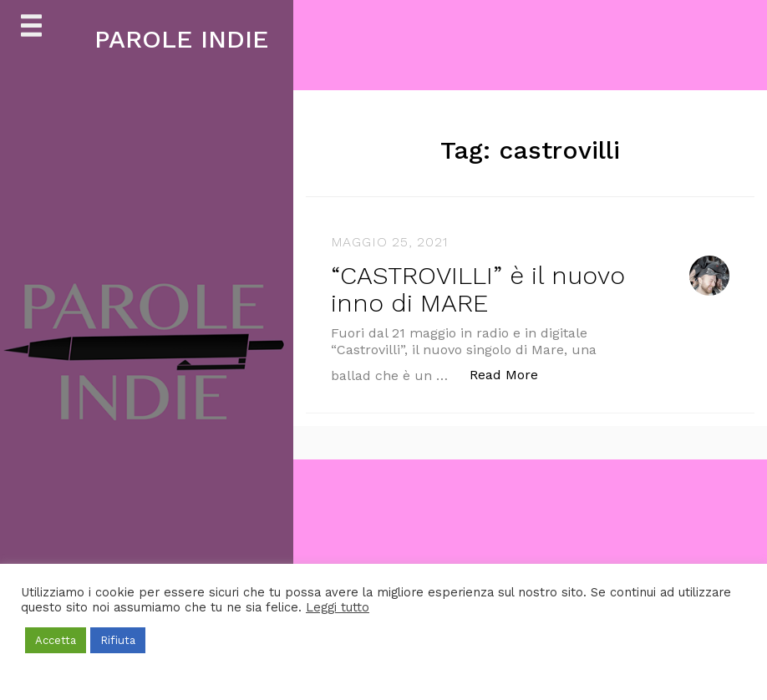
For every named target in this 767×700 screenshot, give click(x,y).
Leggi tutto (338, 607)
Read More (513, 374)
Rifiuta (118, 640)
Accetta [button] (56, 640)
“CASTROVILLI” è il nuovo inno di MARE (478, 289)
